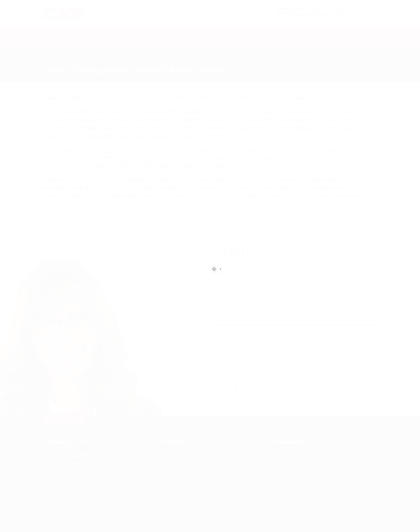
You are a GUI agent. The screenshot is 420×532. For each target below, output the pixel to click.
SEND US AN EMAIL (308, 10)
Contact (248, 37)
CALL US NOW (363, 10)
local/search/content (79, 61)
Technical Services (119, 37)
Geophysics (80, 37)
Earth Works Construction (174, 37)
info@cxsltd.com (311, 15)
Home (54, 37)
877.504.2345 (364, 15)
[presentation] (261, 369)
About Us (220, 37)
